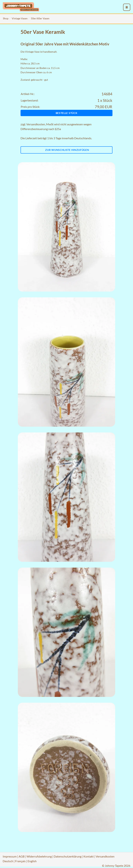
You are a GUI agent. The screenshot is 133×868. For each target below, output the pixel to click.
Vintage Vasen (20, 18)
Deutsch (8, 861)
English (32, 861)
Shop (6, 18)
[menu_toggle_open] (127, 7)
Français (20, 861)
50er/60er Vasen (40, 18)
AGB (22, 856)
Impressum (10, 856)
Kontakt (89, 856)
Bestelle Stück (67, 113)
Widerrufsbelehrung (39, 856)
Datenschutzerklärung (68, 856)
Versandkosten (36, 124)
